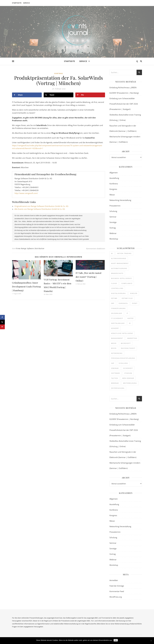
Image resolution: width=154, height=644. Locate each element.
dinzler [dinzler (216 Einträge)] (134, 293)
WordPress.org (116, 597)
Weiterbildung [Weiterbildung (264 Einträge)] (130, 383)
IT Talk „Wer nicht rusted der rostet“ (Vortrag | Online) (88, 277)
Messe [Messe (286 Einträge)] (114, 343)
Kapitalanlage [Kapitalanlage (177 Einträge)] (118, 323)
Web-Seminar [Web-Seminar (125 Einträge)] (128, 378)
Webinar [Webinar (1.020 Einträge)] (115, 383)
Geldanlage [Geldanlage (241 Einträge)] (117, 313)
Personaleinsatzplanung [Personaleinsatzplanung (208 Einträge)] (123, 358)
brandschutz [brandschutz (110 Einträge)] (117, 273)
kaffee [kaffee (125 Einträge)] (131, 318)
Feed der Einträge (117, 586)
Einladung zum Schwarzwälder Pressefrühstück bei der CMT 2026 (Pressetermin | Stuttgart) (124, 104)
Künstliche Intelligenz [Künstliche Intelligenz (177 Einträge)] (122, 333)
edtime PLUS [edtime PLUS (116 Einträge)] (127, 298)
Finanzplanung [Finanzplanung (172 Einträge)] (118, 308)
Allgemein (114, 173)
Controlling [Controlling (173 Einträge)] (117, 288)
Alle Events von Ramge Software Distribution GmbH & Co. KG (40, 209)
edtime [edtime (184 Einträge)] (114, 298)
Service (27, 3)
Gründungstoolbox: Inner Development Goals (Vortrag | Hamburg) (26, 287)
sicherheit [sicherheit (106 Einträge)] (128, 368)
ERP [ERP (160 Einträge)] (113, 303)
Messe (112, 195)
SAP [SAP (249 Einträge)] (113, 363)
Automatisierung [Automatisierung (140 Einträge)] (119, 268)
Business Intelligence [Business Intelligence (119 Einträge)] (121, 278)
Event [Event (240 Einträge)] (135, 303)
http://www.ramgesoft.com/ (26, 193)
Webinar (113, 233)
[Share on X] (59, 95)
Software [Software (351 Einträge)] (116, 373)
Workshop (114, 239)
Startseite (17, 3)
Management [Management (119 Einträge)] (117, 338)
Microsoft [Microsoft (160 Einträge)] (126, 343)
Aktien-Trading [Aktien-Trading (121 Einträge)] (124, 253)
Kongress (113, 189)
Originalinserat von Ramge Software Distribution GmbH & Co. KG (41, 206)
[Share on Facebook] (27, 95)
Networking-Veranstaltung (120, 200)
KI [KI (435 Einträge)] (130, 323)
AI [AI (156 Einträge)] (112, 253)
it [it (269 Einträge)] (127, 313)
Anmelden (114, 580)
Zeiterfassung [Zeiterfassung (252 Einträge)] (118, 388)
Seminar (113, 217)
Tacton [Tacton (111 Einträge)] (115, 378)
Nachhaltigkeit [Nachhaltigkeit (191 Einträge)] (128, 348)
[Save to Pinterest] (90, 95)
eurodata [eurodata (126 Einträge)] (123, 303)
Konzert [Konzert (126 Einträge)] (115, 328)
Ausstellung (114, 178)
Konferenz (114, 184)
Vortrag (59, 73)
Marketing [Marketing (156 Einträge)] (132, 338)
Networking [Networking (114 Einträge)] (117, 353)
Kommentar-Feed (117, 591)
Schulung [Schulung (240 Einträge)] (123, 363)
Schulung (113, 211)
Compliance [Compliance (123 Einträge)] (127, 283)
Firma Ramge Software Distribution (30, 248)
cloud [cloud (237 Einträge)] (114, 283)
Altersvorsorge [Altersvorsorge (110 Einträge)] (119, 258)
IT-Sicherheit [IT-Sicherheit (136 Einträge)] (117, 318)
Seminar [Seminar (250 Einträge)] (115, 368)
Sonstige (113, 222)
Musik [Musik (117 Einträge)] (114, 348)
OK (116, 640)
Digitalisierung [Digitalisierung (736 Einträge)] (118, 293)
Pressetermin (115, 206)
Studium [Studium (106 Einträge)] (128, 373)
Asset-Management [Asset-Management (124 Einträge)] (120, 263)
